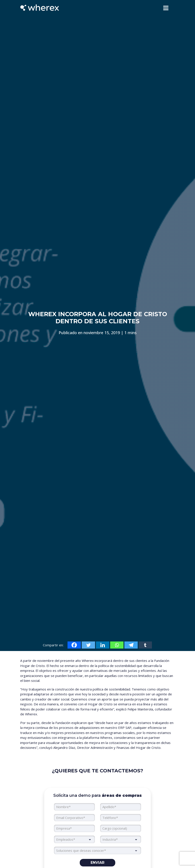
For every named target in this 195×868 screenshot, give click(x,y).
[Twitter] (88, 645)
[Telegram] (131, 645)
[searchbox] (97, 850)
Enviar (97, 863)
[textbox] (74, 839)
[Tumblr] (145, 645)
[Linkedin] (103, 645)
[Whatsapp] (117, 645)
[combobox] (74, 839)
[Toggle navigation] (166, 8)
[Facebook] (74, 645)
